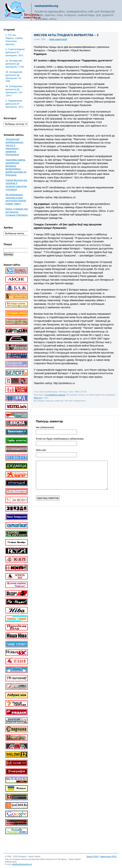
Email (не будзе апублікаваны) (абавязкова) (60, 439)
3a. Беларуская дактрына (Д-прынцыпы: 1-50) (15, 64)
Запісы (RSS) (93, 856)
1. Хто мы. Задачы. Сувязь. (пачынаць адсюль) (14, 40)
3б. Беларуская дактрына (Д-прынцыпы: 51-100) (14, 77)
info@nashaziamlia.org (22, 864)
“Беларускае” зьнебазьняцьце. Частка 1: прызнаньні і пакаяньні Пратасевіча (15, 147)
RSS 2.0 (38, 398)
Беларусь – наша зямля (22, 10)
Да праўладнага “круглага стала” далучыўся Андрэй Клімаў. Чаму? (16, 199)
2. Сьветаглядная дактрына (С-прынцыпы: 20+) (15, 52)
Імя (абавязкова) (45, 427)
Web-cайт (41, 450)
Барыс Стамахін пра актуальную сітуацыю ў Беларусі (17, 212)
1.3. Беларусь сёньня (55, 395)
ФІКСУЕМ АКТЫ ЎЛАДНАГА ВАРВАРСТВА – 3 (66, 35)
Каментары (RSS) (108, 856)
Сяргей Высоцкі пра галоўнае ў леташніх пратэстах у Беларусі (16, 185)
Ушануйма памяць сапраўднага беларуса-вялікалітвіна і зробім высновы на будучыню (16, 167)
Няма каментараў (58, 39)
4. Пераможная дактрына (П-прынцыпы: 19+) (14, 104)
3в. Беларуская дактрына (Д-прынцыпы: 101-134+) (14, 91)
